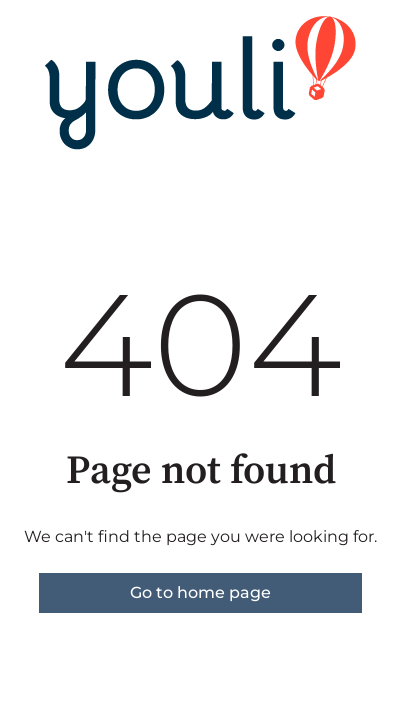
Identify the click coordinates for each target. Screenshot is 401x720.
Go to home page (200, 592)
